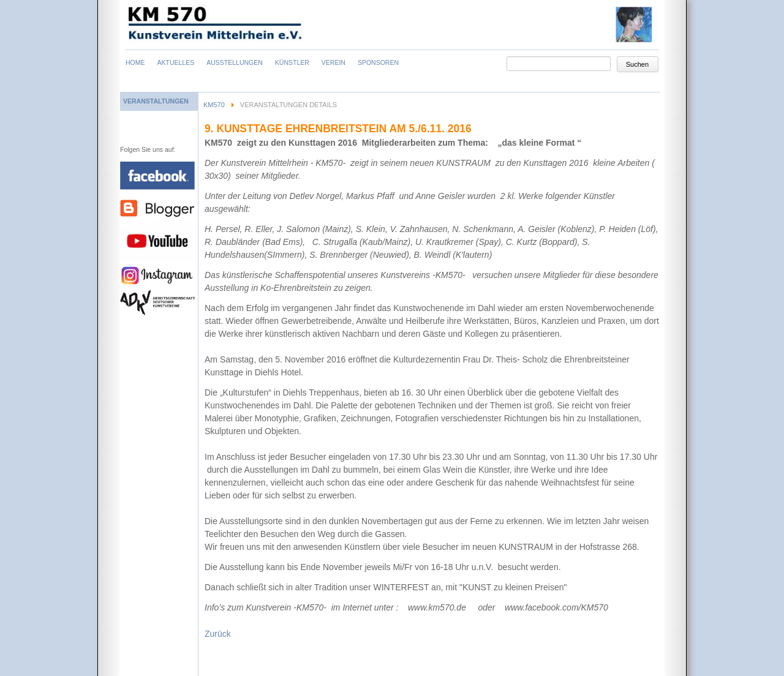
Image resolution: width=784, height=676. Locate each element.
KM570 (214, 105)
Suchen (637, 64)
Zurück (218, 634)
